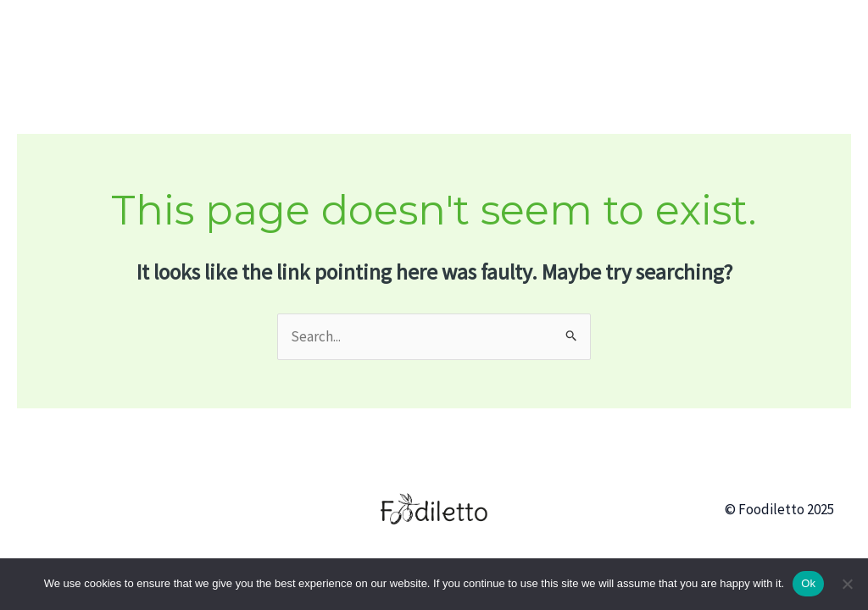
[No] (847, 584)
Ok (808, 583)
